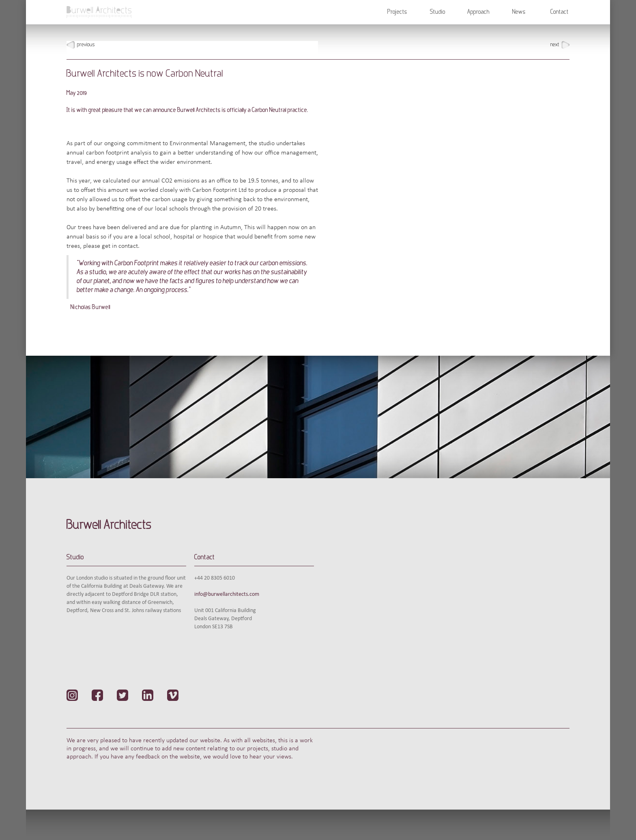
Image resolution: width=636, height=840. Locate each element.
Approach (478, 12)
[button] (397, 12)
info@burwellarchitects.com (227, 594)
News (519, 12)
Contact (560, 12)
